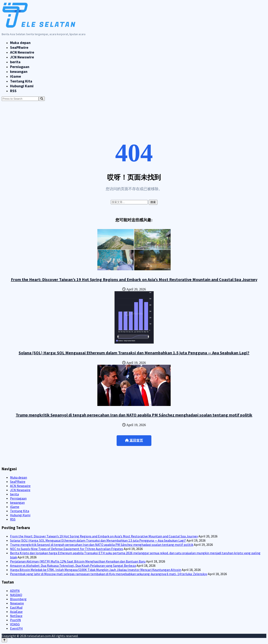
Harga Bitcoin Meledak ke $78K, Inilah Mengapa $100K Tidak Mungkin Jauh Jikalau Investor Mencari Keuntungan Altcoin (96, 570)
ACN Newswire (22, 52)
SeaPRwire (19, 47)
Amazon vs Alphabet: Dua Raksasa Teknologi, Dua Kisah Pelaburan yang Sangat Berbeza (73, 565)
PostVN (15, 620)
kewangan (19, 71)
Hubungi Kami (22, 86)
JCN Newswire (22, 57)
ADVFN (15, 591)
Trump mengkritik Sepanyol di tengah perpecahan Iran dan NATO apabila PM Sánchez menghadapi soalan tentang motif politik (134, 415)
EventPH (16, 628)
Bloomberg (18, 599)
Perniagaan (20, 67)
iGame (15, 76)
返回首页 (134, 440)
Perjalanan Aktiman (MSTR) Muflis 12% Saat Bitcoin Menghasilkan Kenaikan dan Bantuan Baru (78, 561)
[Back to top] (4, 640)
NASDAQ (16, 595)
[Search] (42, 99)
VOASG (15, 624)
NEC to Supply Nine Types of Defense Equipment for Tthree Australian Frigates (67, 549)
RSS (13, 91)
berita (15, 62)
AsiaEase (16, 612)
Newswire (17, 603)
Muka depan (20, 43)
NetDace (16, 616)
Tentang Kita (21, 81)
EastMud (16, 607)
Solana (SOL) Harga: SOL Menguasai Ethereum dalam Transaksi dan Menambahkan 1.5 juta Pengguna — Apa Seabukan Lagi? (134, 353)
